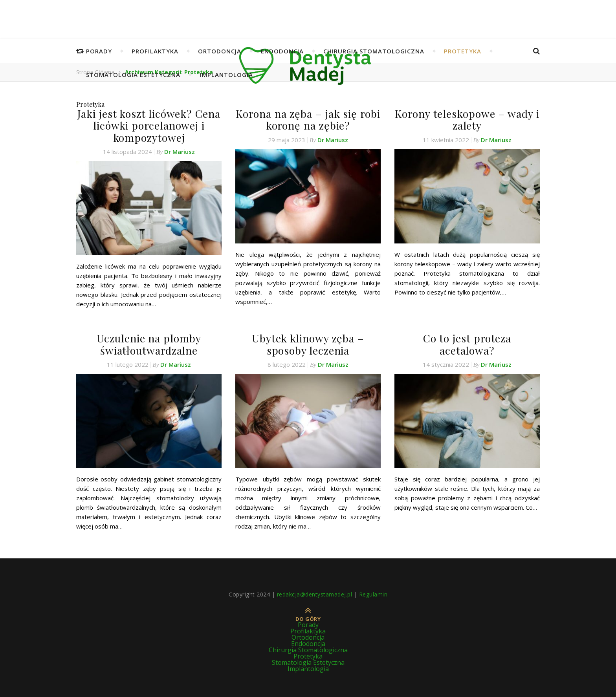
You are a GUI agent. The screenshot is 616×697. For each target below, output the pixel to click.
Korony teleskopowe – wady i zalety (467, 119)
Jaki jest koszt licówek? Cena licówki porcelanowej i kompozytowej (149, 125)
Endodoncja (282, 51)
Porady (99, 51)
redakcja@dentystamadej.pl (315, 592)
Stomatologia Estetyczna (133, 75)
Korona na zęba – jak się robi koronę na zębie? (308, 119)
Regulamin (373, 592)
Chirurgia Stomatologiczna (374, 51)
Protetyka (463, 51)
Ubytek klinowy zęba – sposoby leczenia (308, 342)
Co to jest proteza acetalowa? (467, 337)
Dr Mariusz (180, 150)
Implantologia (226, 75)
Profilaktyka (155, 51)
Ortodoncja (220, 51)
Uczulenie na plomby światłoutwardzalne (149, 342)
